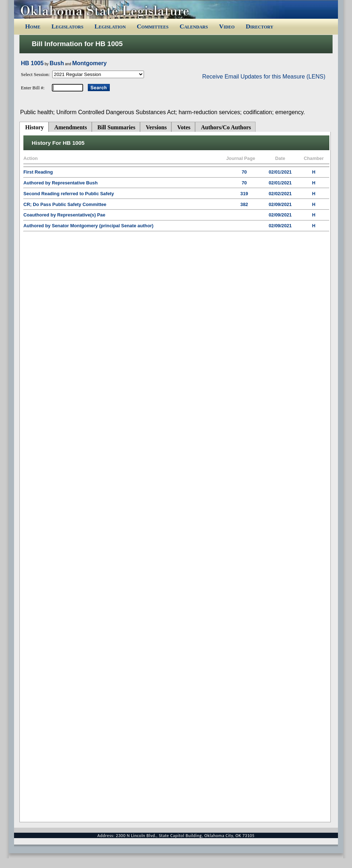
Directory (260, 26)
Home (33, 26)
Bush (57, 63)
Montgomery (89, 63)
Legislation (110, 26)
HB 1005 (32, 63)
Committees (153, 26)
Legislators (67, 26)
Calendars (194, 26)
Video (227, 26)
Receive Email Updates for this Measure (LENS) (264, 77)
